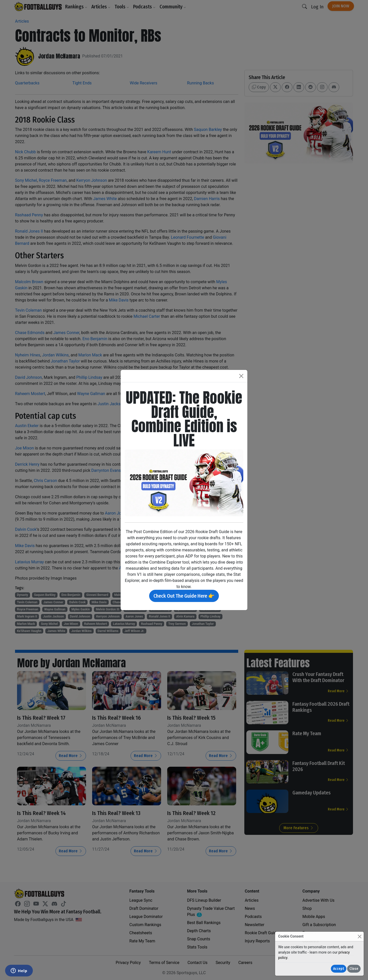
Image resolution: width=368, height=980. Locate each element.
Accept (339, 969)
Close (354, 969)
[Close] (359, 936)
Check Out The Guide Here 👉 (184, 596)
